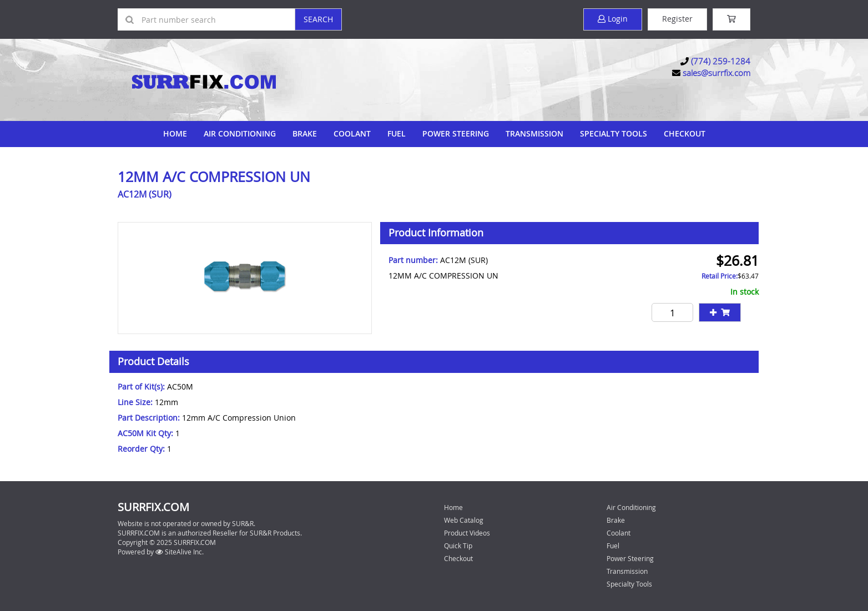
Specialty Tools (614, 133)
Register (677, 19)
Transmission (534, 133)
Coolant (352, 133)
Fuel (397, 133)
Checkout (458, 558)
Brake (305, 133)
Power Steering (456, 133)
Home (175, 133)
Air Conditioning (240, 133)
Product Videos (467, 533)
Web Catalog (464, 520)
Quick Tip (458, 546)
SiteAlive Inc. (180, 552)
